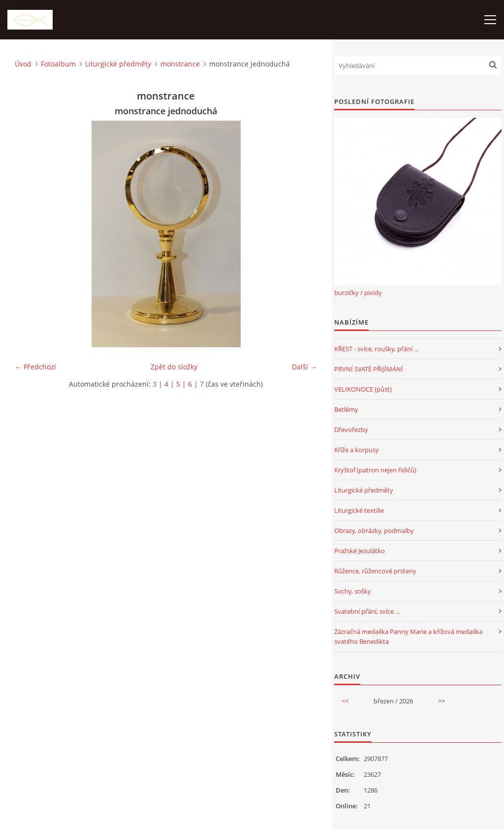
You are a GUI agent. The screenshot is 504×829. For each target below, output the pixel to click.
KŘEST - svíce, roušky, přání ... (376, 349)
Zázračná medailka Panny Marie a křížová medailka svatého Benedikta (408, 636)
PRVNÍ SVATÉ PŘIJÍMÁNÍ (369, 369)
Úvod (23, 64)
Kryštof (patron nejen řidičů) (375, 470)
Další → (304, 367)
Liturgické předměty (118, 64)
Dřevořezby (351, 430)
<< (345, 701)
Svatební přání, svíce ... (367, 611)
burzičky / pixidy (358, 293)
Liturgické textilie (359, 510)
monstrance (180, 64)
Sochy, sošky (353, 591)
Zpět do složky (174, 367)
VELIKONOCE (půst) (363, 389)
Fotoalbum (58, 64)
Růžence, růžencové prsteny (375, 571)
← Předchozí (35, 367)
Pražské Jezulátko (360, 551)
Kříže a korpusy (357, 450)
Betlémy (346, 409)
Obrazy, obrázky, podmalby (374, 531)
